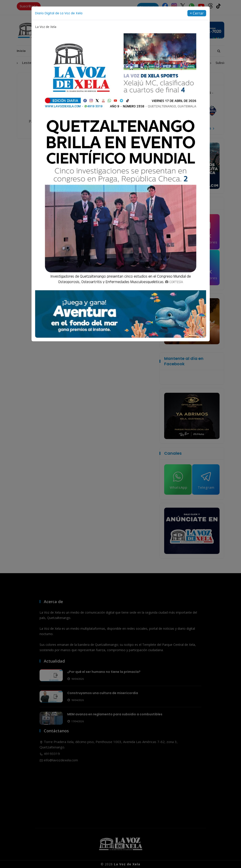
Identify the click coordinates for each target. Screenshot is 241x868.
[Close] (197, 13)
